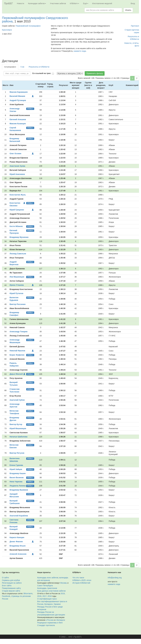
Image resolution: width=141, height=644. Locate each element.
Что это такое (78, 578)
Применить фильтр (95, 73)
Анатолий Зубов (17, 400)
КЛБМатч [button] (74, 3)
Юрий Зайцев (16, 469)
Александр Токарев (18, 332)
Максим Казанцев (18, 124)
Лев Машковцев (17, 277)
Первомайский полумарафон (28, 26)
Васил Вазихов (16, 477)
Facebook (6, 596)
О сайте (5, 578)
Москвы (64, 583)
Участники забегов (58, 3)
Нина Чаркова (16, 482)
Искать (128, 10)
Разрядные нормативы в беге (50, 623)
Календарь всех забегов (48, 578)
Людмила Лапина (18, 486)
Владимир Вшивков (19, 490)
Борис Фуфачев (17, 355)
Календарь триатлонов (47, 588)
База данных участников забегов (51, 591)
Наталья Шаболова (18, 437)
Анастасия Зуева (17, 166)
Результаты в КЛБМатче (39, 67)
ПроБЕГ (9, 3)
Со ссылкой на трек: (42, 73)
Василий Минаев (17, 96)
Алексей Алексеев (18, 554)
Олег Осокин (15, 154)
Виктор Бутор (16, 424)
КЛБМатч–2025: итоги (82, 580)
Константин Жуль (18, 195)
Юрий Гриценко (17, 210)
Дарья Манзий (16, 374)
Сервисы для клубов (11, 580)
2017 (44, 596)
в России (49, 620)
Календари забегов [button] (37, 3)
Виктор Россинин (17, 304)
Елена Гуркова (16, 465)
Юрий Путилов (16, 293)
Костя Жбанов (16, 226)
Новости (21, 3)
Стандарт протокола (46, 625)
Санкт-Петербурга (45, 586)
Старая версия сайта (11, 591)
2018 (39, 596)
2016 (50, 596)
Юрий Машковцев (18, 428)
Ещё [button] (86, 3)
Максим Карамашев (19, 92)
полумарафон (10, 67)
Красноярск (7, 30)
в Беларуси (60, 620)
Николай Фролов (17, 351)
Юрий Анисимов (17, 174)
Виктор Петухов (17, 453)
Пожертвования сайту (11, 588)
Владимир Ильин (17, 546)
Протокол (135, 26)
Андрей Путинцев (18, 100)
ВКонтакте (28, 593)
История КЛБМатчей (81, 583)
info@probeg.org (115, 578)
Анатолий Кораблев (19, 516)
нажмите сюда (80, 51)
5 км (22, 67)
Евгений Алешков (18, 119)
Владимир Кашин (18, 473)
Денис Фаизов (16, 542)
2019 (63, 593)
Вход (133, 3)
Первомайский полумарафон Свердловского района (35, 20)
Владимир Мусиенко (19, 237)
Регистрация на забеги (12, 583)
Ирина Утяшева (17, 285)
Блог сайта (7, 586)
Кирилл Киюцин (17, 537)
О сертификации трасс (47, 599)
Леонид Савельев (18, 254)
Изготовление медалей (102, 3)
